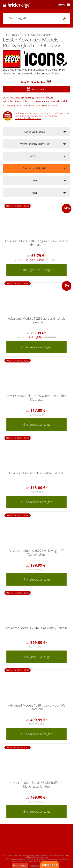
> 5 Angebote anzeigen (37, 347)
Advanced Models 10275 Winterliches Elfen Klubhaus (36, 398)
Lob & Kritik (50, 865)
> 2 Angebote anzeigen (37, 734)
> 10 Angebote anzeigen (36, 270)
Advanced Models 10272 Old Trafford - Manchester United (36, 785)
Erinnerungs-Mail (31, 97)
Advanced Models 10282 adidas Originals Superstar (37, 320)
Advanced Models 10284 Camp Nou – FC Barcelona (36, 707)
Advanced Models (34, 132)
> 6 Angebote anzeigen (37, 425)
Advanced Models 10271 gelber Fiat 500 (36, 473)
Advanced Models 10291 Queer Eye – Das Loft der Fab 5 (37, 243)
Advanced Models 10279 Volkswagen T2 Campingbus (36, 553)
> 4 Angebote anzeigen (37, 579)
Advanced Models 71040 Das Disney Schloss (36, 628)
